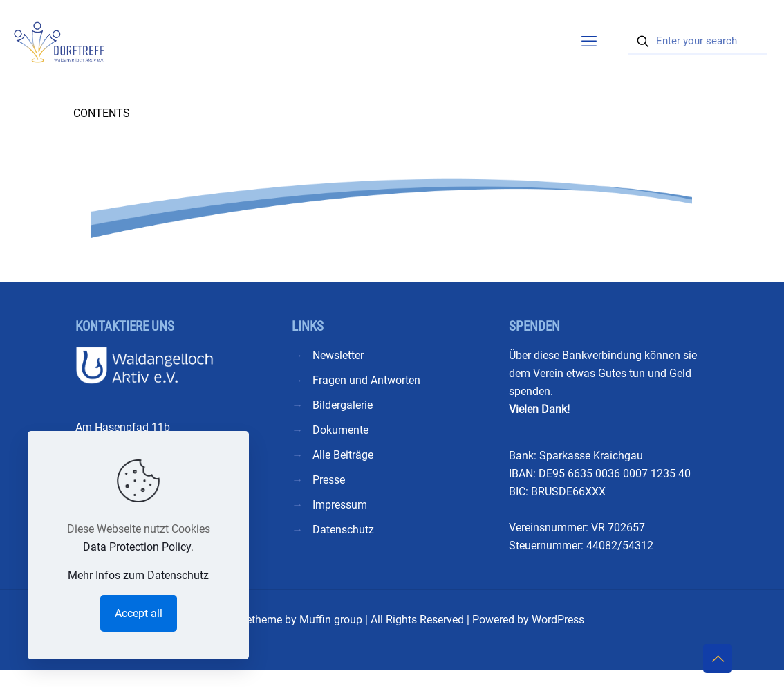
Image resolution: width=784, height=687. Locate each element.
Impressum (340, 505)
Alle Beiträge (343, 455)
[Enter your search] (698, 42)
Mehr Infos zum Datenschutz (138, 575)
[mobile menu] (589, 42)
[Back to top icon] (718, 659)
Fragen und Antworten (366, 380)
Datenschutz (343, 530)
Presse (329, 480)
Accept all (139, 613)
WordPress (558, 620)
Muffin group (331, 620)
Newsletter (338, 355)
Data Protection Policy (137, 547)
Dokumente (340, 430)
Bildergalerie (343, 405)
